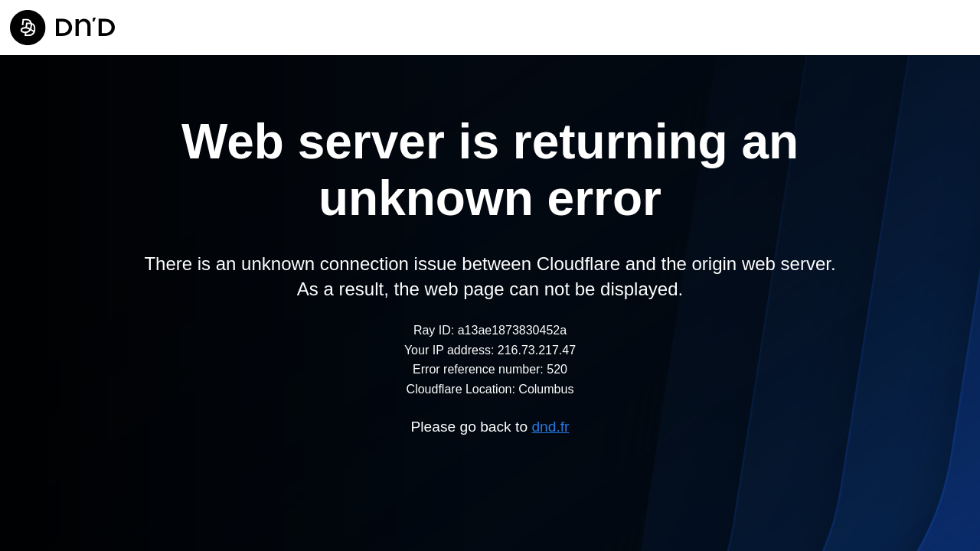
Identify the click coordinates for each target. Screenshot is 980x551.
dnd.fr (550, 427)
